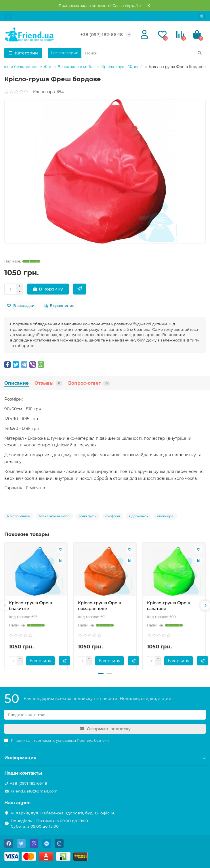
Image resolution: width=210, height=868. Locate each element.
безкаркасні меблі (55, 516)
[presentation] (5, 605)
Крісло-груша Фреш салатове (169, 606)
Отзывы (48, 383)
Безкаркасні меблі (76, 67)
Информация (105, 758)
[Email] (105, 715)
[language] (202, 16)
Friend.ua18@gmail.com (34, 791)
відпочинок (139, 516)
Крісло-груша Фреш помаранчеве (100, 606)
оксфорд (113, 516)
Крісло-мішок (19, 516)
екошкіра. (166, 516)
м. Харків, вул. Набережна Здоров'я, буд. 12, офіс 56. (63, 813)
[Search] (144, 53)
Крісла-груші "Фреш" (122, 67)
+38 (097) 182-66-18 (102, 34)
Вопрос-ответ (89, 383)
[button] (101, 673)
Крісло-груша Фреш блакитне (30, 606)
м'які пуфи (88, 516)
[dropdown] (8, 16)
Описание (17, 383)
